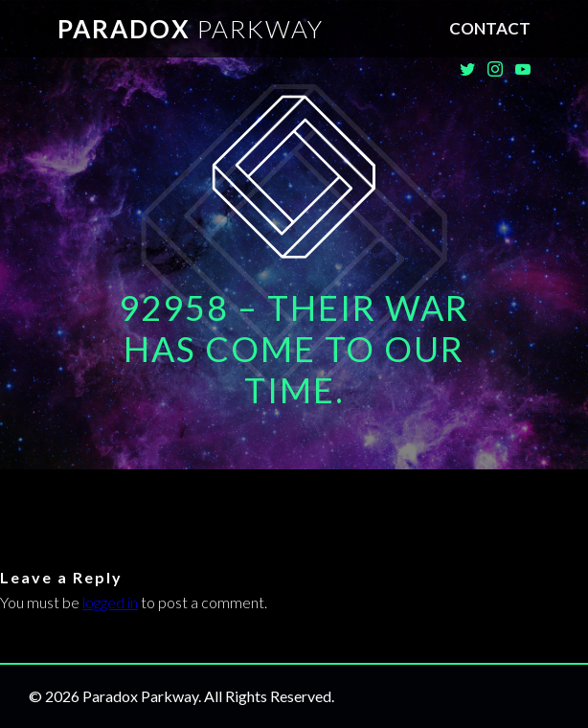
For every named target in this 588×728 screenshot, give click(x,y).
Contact (490, 28)
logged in (110, 602)
